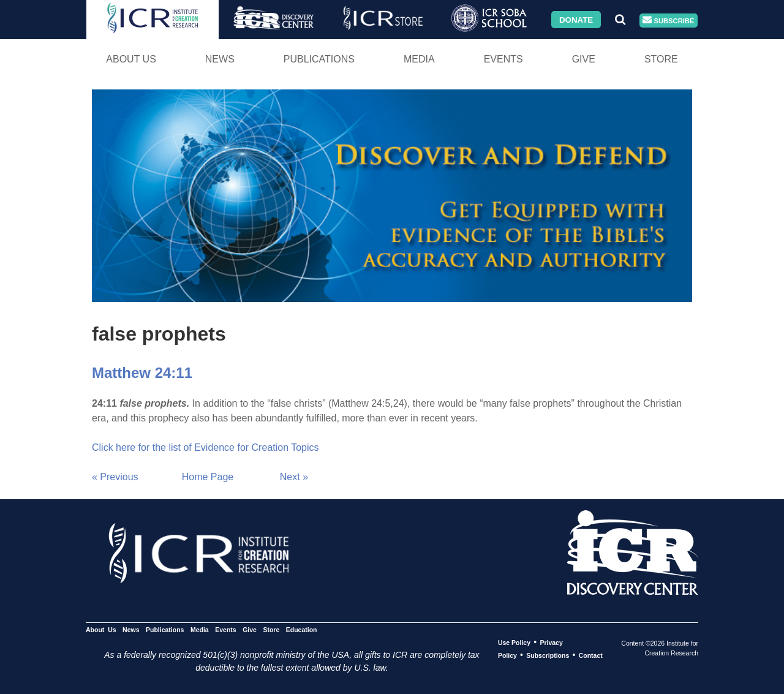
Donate (576, 19)
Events (503, 59)
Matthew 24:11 (142, 373)
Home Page (208, 477)
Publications (319, 59)
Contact (591, 655)
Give (584, 59)
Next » (294, 477)
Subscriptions (548, 655)
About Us (131, 59)
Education (302, 630)
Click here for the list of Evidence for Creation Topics (205, 447)
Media (419, 59)
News (220, 59)
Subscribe (668, 21)
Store (661, 59)
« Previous (115, 477)
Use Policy (514, 643)
